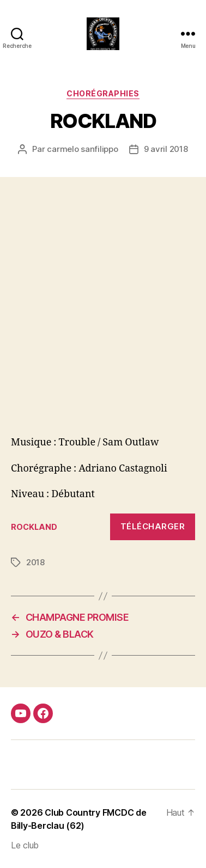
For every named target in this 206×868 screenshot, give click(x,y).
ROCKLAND (34, 527)
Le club (25, 845)
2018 (35, 562)
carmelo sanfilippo (82, 149)
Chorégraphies (103, 93)
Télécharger (153, 526)
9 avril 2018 (166, 149)
